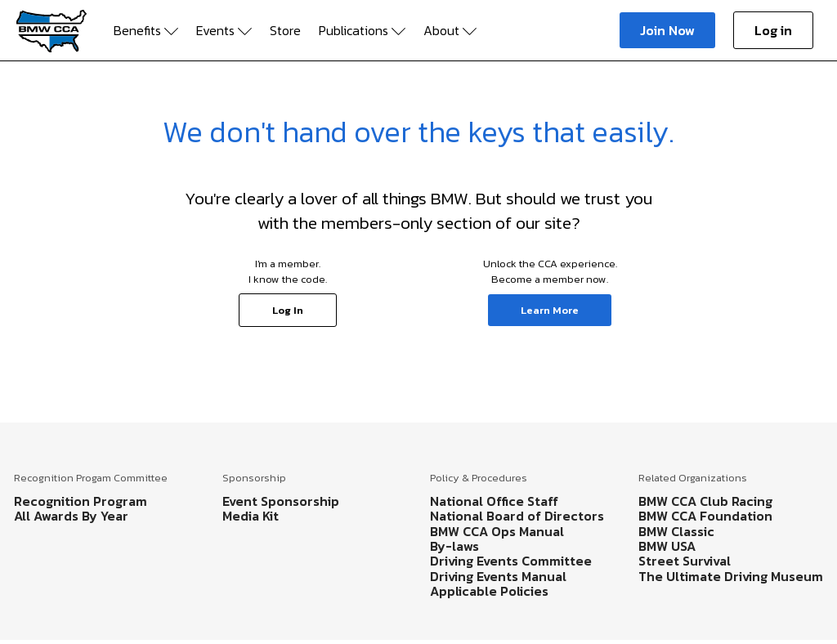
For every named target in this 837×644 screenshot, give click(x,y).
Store (285, 30)
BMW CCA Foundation (705, 516)
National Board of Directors (517, 516)
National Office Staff (494, 501)
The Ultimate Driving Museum (731, 576)
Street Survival (685, 561)
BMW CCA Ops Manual (497, 531)
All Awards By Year (71, 516)
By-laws (454, 546)
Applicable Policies (489, 591)
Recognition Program (81, 501)
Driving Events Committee (511, 561)
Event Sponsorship (281, 501)
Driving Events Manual (498, 576)
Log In (288, 310)
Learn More (550, 310)
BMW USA (667, 546)
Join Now (667, 30)
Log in (773, 30)
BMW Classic (676, 531)
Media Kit (251, 516)
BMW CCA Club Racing (705, 501)
